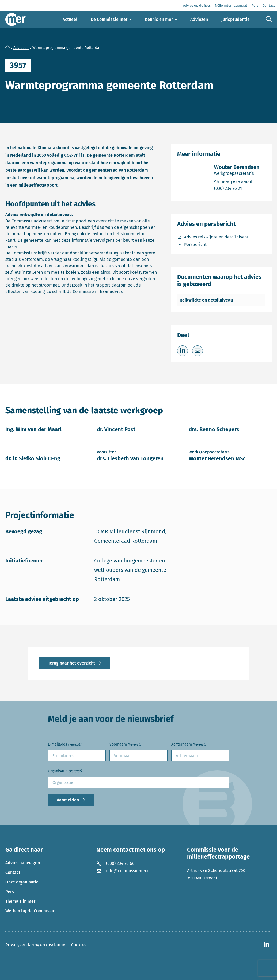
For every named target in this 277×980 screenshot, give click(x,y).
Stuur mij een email (237, 182)
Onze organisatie (22, 882)
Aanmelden (68, 800)
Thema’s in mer (20, 901)
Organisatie (65, 771)
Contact (13, 872)
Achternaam (189, 745)
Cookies (79, 945)
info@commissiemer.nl (124, 871)
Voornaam (125, 745)
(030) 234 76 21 (237, 188)
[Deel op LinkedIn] (183, 351)
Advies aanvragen (23, 863)
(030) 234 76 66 (115, 863)
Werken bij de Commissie (30, 911)
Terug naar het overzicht (71, 663)
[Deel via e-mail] (198, 351)
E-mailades (64, 745)
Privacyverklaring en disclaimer (36, 945)
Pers (10, 892)
